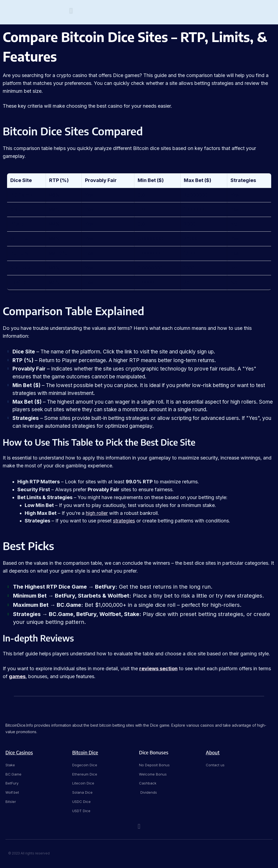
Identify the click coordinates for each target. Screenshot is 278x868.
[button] (71, 11)
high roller (97, 513)
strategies (124, 521)
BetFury (20, 253)
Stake (17, 209)
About (213, 752)
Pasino (18, 282)
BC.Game (21, 195)
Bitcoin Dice (85, 752)
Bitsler (18, 224)
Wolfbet (20, 239)
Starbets (20, 268)
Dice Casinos (19, 752)
